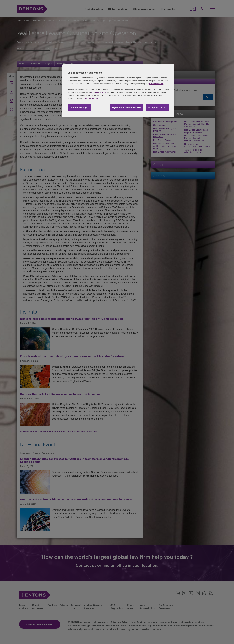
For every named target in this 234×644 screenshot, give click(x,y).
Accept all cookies (157, 107)
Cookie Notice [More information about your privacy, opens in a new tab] (92, 98)
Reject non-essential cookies (126, 107)
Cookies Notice (156, 84)
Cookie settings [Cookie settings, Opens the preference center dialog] (79, 107)
